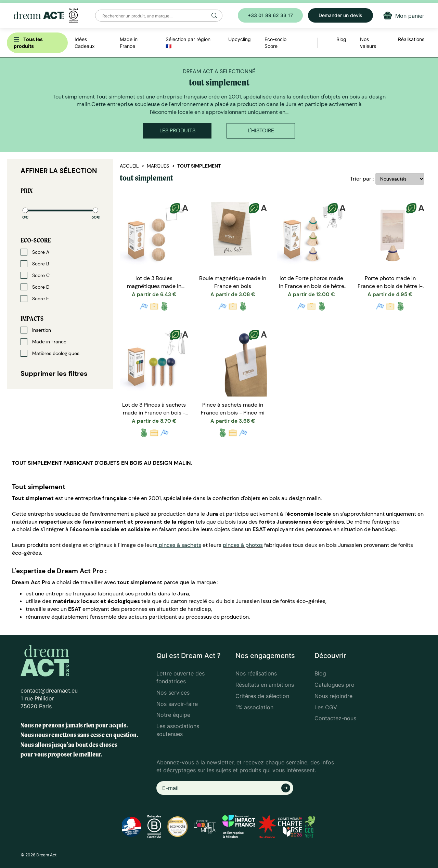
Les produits (177, 130)
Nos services (173, 693)
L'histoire (261, 130)
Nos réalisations (256, 673)
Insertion (36, 330)
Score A (35, 252)
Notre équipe (173, 715)
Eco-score (36, 240)
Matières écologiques (50, 353)
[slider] (25, 210)
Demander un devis (340, 15)
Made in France (43, 342)
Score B (35, 264)
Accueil (129, 166)
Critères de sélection (262, 696)
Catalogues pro (334, 685)
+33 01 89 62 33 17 (270, 15)
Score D (35, 287)
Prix (27, 191)
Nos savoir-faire (177, 704)
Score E (35, 299)
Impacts (32, 319)
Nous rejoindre (333, 696)
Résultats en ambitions (265, 685)
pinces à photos (243, 545)
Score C (35, 275)
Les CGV (326, 707)
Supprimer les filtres (54, 373)
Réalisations (411, 39)
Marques (158, 166)
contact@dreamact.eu (49, 691)
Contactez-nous (335, 718)
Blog (320, 673)
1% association (254, 707)
